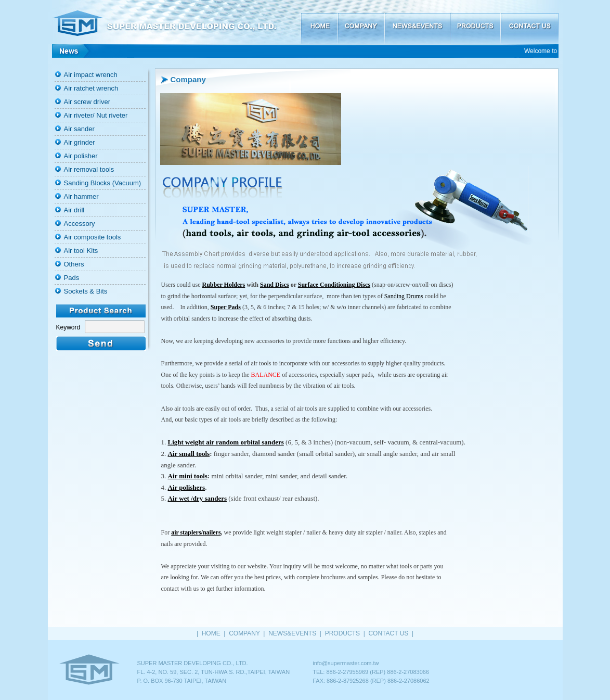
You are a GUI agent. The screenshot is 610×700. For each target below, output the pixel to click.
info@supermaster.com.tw (346, 663)
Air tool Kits (81, 251)
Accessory (80, 224)
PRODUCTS (475, 22)
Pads (72, 278)
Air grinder (80, 142)
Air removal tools (89, 169)
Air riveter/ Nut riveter (96, 115)
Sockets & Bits (86, 291)
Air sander (79, 129)
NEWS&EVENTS (417, 22)
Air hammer (81, 196)
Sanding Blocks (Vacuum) (103, 183)
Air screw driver (87, 102)
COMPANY (361, 22)
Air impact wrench (91, 75)
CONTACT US (529, 22)
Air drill (74, 210)
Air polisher (81, 156)
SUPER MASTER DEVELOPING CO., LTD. (174, 22)
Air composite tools (93, 237)
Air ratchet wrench (91, 88)
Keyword (68, 327)
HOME (319, 22)
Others (74, 264)
